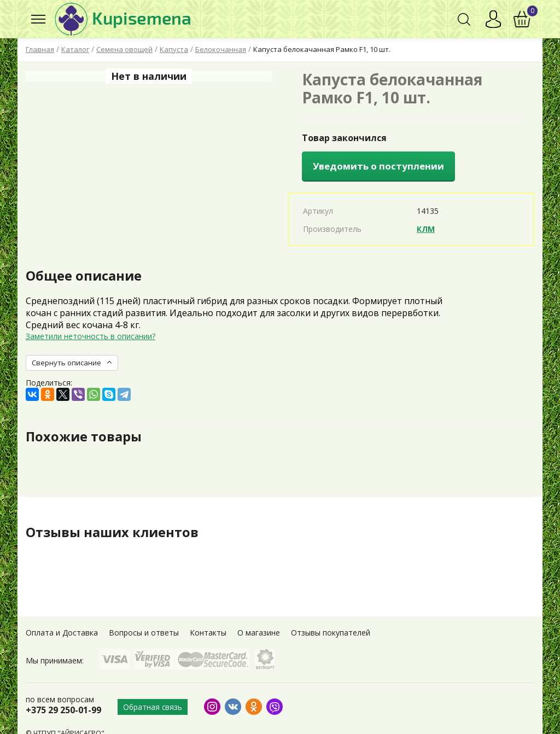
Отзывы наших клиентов (113, 532)
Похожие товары (84, 436)
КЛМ (426, 229)
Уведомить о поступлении (378, 166)
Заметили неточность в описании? (91, 336)
